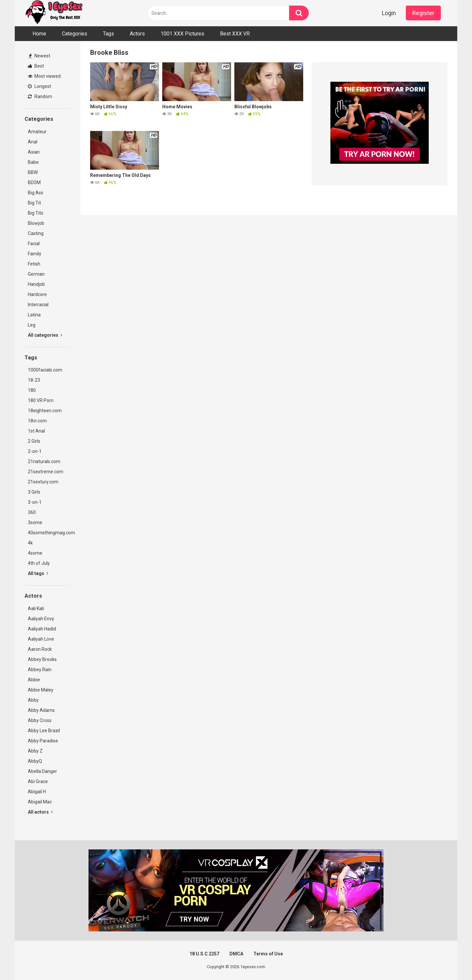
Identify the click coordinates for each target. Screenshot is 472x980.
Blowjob (36, 223)
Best (36, 66)
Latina (34, 315)
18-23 (34, 380)
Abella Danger (42, 771)
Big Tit (34, 203)
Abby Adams (41, 710)
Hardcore (37, 294)
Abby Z (35, 751)
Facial (34, 244)
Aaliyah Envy (41, 619)
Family (35, 254)
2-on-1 (35, 451)
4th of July (39, 563)
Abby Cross (40, 720)
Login (389, 13)
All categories (45, 335)
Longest (39, 86)
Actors (137, 34)
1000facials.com (45, 370)
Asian (34, 152)
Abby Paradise (43, 741)
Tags (108, 34)
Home (39, 34)
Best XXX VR (235, 34)
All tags (38, 573)
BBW (33, 172)
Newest (39, 56)
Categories (75, 34)
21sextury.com (43, 482)
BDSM (34, 182)
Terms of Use (268, 954)
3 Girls (34, 492)
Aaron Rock (40, 649)
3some (35, 522)
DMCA (236, 954)
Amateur (37, 132)
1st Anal (36, 431)
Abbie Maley (41, 690)
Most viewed (44, 76)
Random (40, 96)
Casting (36, 233)
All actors (40, 812)
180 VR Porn (41, 400)
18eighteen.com (45, 411)
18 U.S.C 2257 (204, 954)
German (36, 274)
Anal (33, 142)
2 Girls (34, 441)
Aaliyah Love (41, 639)
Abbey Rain (40, 670)
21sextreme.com (46, 472)
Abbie (34, 680)
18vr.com (37, 421)
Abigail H (37, 792)
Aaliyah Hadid (42, 629)
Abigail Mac (40, 802)
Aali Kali (36, 608)
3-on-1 (35, 502)
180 (32, 390)
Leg (32, 325)
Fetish (34, 264)
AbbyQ (35, 761)
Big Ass (36, 193)
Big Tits (36, 213)
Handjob (36, 284)
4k (30, 543)
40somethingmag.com (49, 533)
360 (32, 512)
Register (423, 13)
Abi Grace (38, 781)
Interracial (38, 305)
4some (35, 553)
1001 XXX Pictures (182, 34)
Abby (33, 700)
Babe (33, 162)
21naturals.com (44, 461)
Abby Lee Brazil (44, 731)
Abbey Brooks (42, 659)
